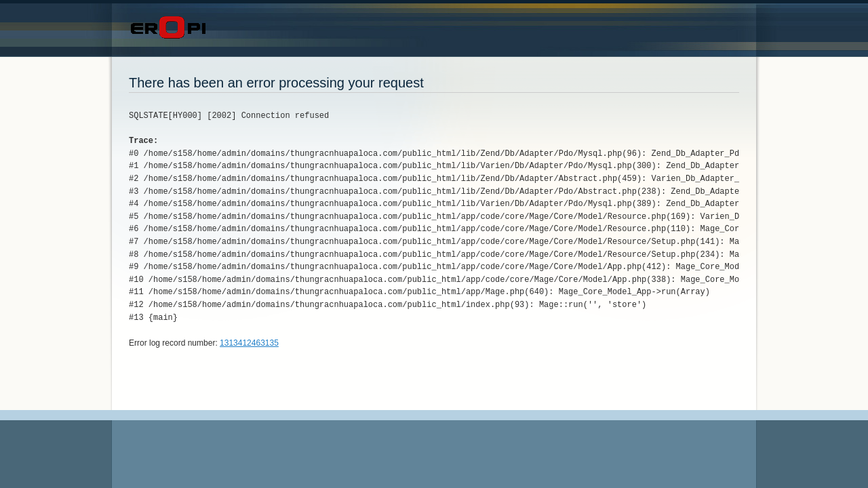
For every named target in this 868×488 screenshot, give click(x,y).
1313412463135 (249, 343)
